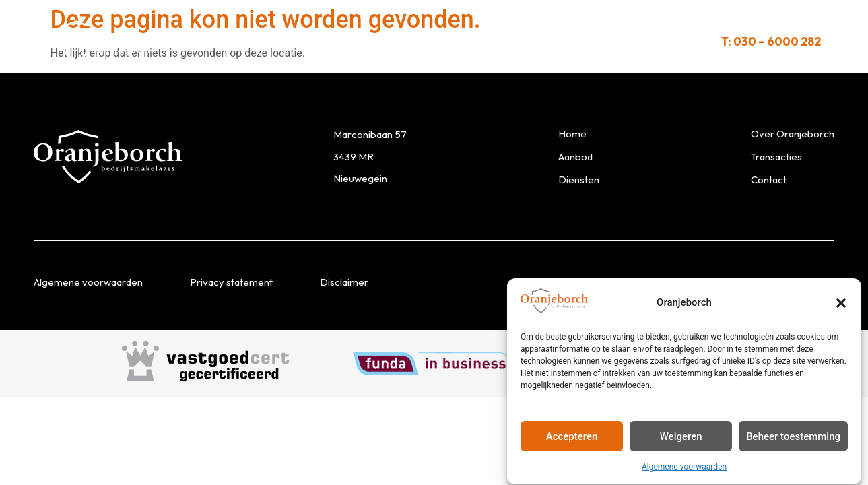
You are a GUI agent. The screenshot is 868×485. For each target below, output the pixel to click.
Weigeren (681, 439)
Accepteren (572, 439)
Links (681, 41)
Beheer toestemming (793, 439)
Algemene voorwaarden (684, 470)
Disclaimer (344, 282)
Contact (619, 41)
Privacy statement (231, 282)
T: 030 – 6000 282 (771, 41)
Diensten (324, 41)
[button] (841, 306)
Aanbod (248, 41)
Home (572, 134)
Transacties (538, 41)
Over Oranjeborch (430, 41)
